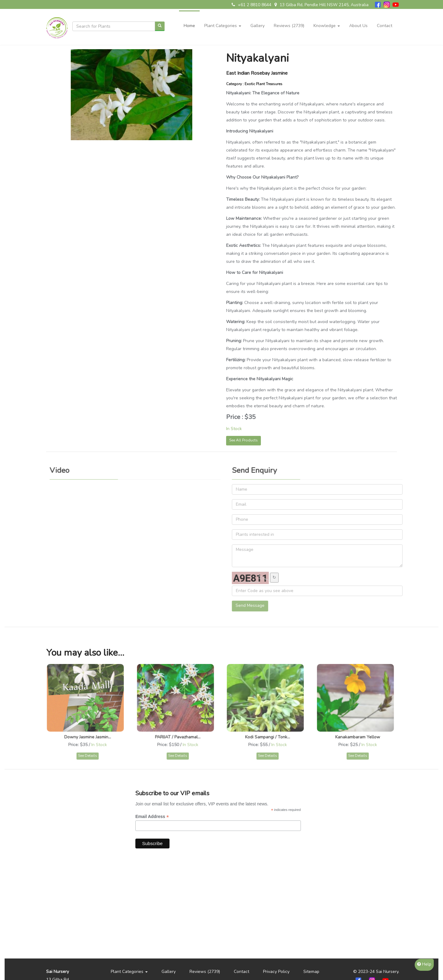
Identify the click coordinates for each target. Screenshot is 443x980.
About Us (358, 26)
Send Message (253, 605)
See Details (90, 756)
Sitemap (311, 972)
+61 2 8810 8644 (251, 5)
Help (424, 964)
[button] (223, 21)
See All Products (243, 440)
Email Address (152, 817)
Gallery (257, 26)
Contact (385, 26)
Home (189, 26)
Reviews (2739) (289, 26)
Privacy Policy (276, 972)
